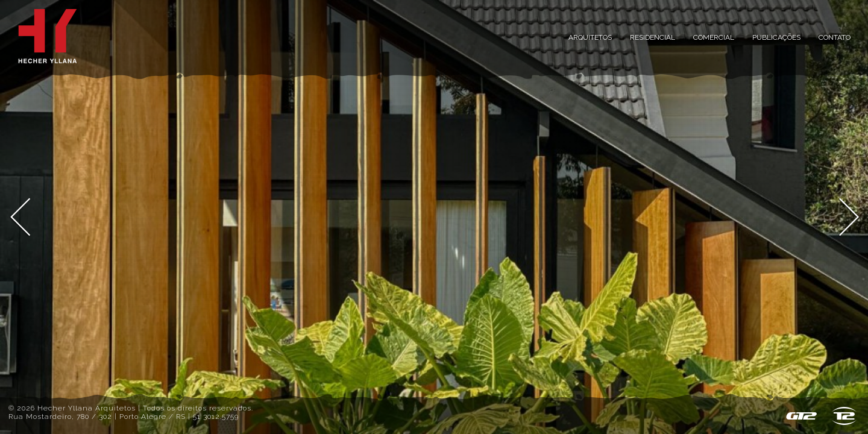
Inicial (48, 36)
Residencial (653, 37)
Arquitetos (590, 37)
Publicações (776, 37)
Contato (835, 37)
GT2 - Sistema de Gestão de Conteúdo (801, 416)
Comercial (714, 37)
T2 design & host (844, 416)
